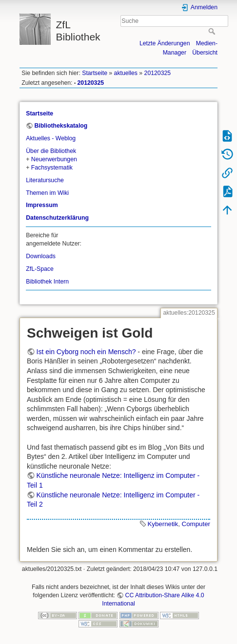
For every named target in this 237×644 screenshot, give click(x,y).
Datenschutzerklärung (57, 218)
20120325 (158, 73)
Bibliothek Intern (47, 282)
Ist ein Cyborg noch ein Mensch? (86, 352)
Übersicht (205, 53)
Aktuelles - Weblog (51, 138)
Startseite (95, 73)
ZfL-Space (40, 269)
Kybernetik (163, 524)
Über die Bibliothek (51, 151)
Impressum (42, 205)
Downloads (41, 256)
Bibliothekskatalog (61, 126)
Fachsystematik (52, 168)
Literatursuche (45, 180)
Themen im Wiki (47, 193)
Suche (213, 31)
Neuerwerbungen (54, 159)
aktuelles (126, 73)
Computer (196, 524)
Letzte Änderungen (165, 43)
